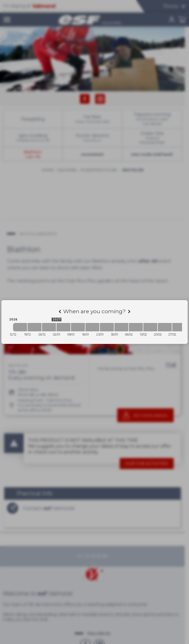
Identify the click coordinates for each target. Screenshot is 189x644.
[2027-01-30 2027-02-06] (121, 327)
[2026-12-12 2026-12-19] (20, 327)
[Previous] (60, 312)
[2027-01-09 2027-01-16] (78, 327)
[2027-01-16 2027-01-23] (92, 327)
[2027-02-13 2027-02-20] (150, 327)
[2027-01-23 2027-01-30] (107, 327)
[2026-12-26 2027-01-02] (49, 327)
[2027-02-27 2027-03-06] (179, 327)
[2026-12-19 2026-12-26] (35, 327)
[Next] (129, 312)
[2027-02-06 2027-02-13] (136, 327)
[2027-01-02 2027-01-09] (63, 327)
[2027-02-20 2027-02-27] (165, 327)
